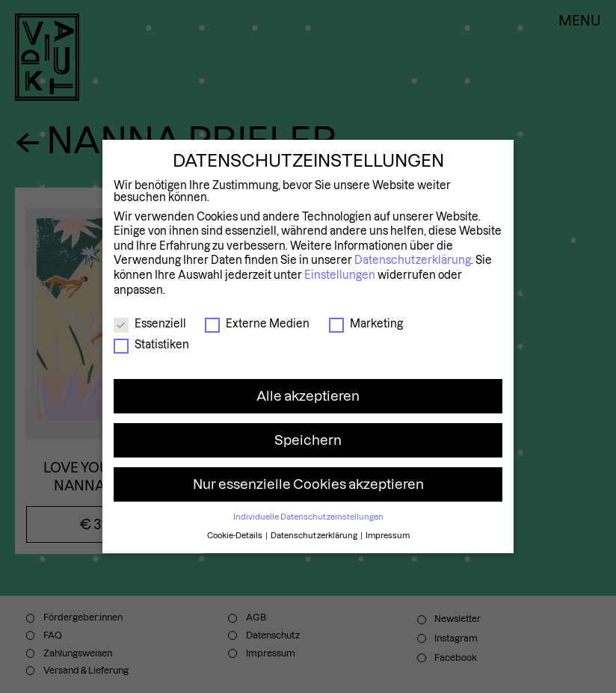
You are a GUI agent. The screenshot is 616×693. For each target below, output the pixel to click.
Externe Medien (257, 324)
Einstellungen (340, 275)
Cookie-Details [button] (235, 535)
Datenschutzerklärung (413, 260)
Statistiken (151, 345)
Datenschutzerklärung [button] (315, 535)
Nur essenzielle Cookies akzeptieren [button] (308, 484)
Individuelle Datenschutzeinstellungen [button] (308, 517)
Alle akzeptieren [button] (308, 396)
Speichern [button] (308, 440)
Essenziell (150, 324)
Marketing (366, 324)
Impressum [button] (388, 535)
